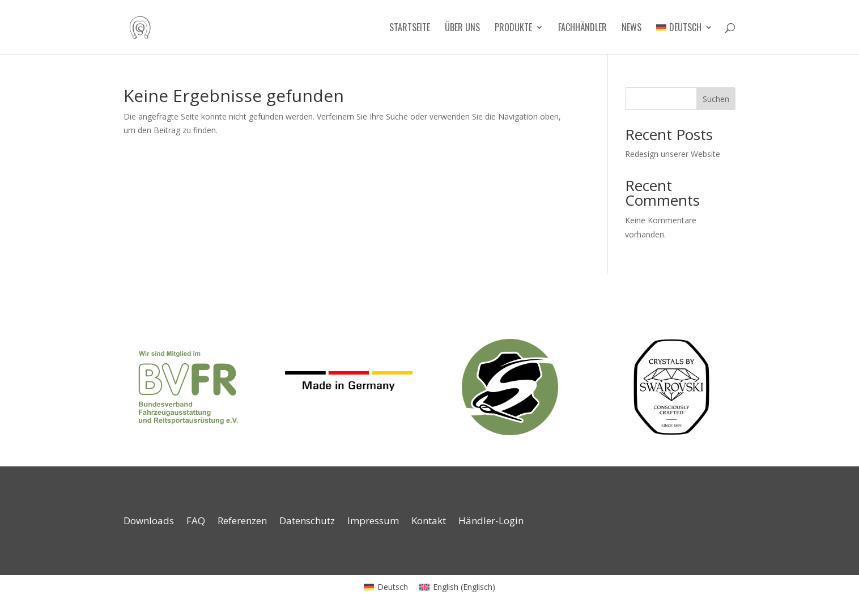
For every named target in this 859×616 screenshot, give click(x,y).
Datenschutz (307, 522)
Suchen (716, 99)
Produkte (513, 29)
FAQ (196, 522)
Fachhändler (582, 29)
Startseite (410, 29)
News (632, 29)
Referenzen (242, 522)
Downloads (149, 522)
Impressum (373, 522)
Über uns (462, 29)
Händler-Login (491, 522)
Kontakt (429, 522)
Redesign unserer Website (673, 154)
